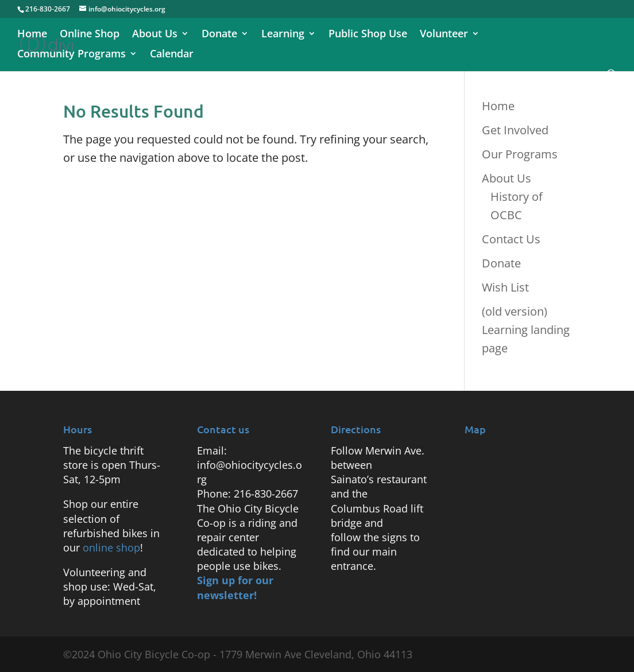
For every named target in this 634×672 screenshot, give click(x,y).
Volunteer (444, 35)
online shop (111, 547)
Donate (219, 35)
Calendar (172, 55)
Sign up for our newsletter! (235, 587)
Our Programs (520, 154)
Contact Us (511, 239)
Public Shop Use (368, 35)
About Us (155, 35)
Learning (283, 35)
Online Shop (90, 35)
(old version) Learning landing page (526, 330)
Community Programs (71, 55)
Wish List (505, 287)
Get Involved (515, 130)
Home (32, 35)
